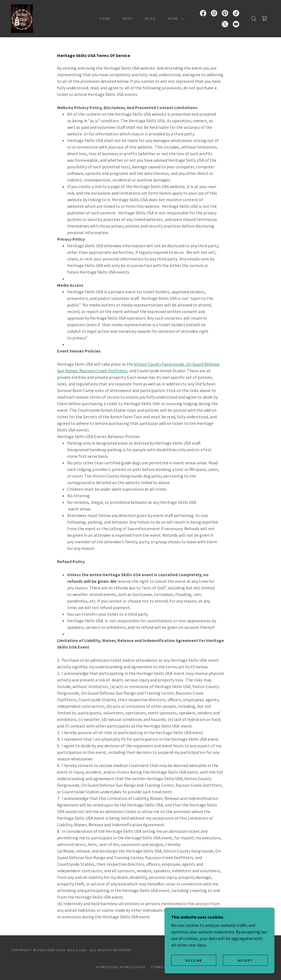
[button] (175, 19)
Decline (194, 960)
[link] (22, 18)
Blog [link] (150, 19)
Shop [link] (128, 19)
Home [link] (105, 19)
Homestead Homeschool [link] (121, 967)
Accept (245, 960)
